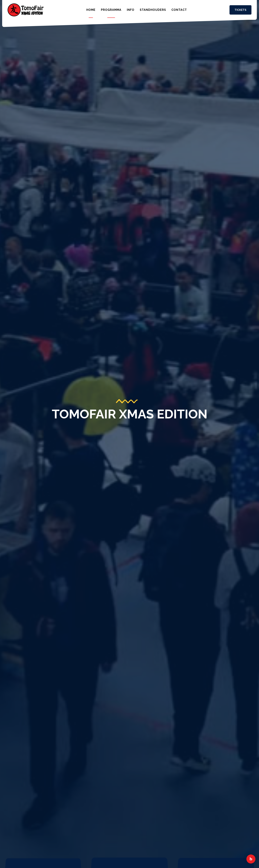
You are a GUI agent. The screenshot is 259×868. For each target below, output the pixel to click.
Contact (179, 10)
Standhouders (153, 10)
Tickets (240, 10)
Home (91, 10)
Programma (111, 10)
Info (131, 10)
